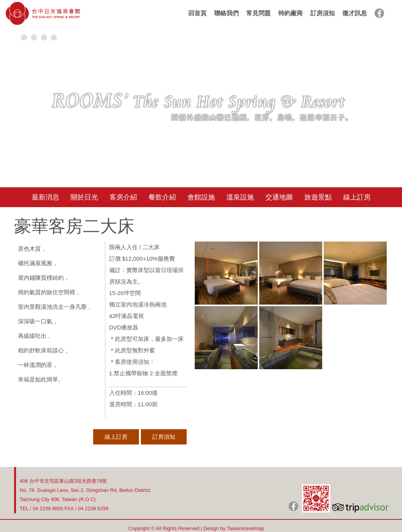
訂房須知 (323, 13)
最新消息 (45, 197)
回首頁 (197, 13)
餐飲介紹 (162, 197)
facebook (379, 13)
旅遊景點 (318, 197)
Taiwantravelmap (245, 528)
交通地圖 (279, 197)
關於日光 (84, 197)
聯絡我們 (226, 13)
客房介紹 (123, 197)
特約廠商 (291, 13)
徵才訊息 (355, 13)
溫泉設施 (240, 197)
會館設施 (201, 197)
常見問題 (258, 13)
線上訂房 (357, 197)
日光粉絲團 (293, 506)
